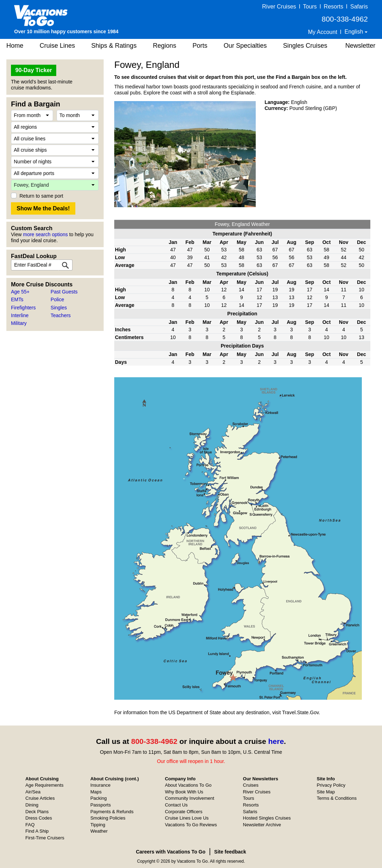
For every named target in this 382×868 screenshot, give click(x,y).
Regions (164, 46)
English (355, 32)
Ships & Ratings (114, 46)
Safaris (359, 7)
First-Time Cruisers (45, 838)
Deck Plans (37, 812)
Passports (100, 805)
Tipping (98, 825)
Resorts (333, 7)
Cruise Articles (40, 798)
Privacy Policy (331, 785)
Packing (98, 798)
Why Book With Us (184, 792)
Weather (99, 831)
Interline (20, 315)
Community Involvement (189, 798)
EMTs (17, 299)
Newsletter (360, 46)
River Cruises (279, 7)
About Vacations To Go (188, 785)
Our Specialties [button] (245, 46)
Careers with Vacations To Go (171, 852)
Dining (32, 805)
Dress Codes (39, 818)
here (276, 741)
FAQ (30, 825)
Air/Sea (33, 792)
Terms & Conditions (337, 798)
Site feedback (230, 852)
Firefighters (23, 308)
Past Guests (64, 292)
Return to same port (41, 196)
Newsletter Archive (262, 825)
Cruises (251, 785)
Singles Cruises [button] (305, 46)
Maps (96, 792)
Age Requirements (45, 785)
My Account (323, 32)
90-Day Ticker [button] (34, 70)
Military (19, 323)
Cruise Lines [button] (57, 46)
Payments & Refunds (112, 812)
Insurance (100, 785)
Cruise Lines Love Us (187, 818)
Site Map (326, 792)
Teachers (61, 315)
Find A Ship (37, 831)
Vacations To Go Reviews (191, 825)
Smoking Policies (108, 818)
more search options (45, 234)
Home (15, 46)
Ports (200, 46)
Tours (310, 7)
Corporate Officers (184, 812)
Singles (59, 308)
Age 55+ (20, 292)
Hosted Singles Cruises (267, 818)
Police (57, 299)
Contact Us (176, 805)
